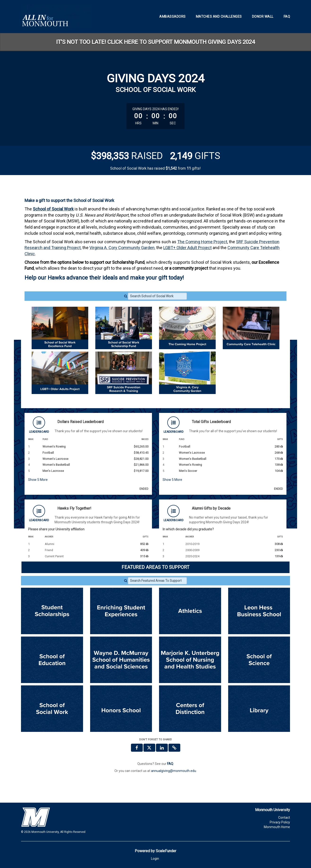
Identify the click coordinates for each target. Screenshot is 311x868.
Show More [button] (38, 480)
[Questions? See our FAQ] (170, 764)
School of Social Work (53, 209)
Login (155, 859)
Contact (284, 818)
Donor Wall (263, 17)
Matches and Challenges (219, 17)
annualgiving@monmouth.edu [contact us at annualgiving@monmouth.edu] (174, 771)
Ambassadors (172, 17)
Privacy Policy (280, 822)
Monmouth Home (277, 827)
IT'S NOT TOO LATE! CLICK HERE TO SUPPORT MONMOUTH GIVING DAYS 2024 (155, 42)
